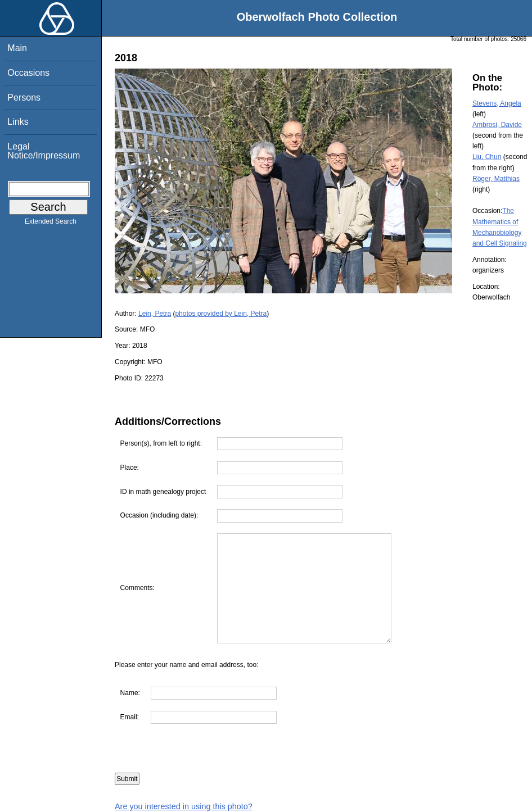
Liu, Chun (487, 157)
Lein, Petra (155, 314)
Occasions (28, 73)
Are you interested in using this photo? (184, 806)
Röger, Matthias (496, 179)
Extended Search (51, 224)
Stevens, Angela (497, 103)
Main (17, 48)
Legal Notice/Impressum (44, 151)
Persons (24, 97)
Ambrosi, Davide (497, 125)
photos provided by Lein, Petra (221, 314)
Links (18, 122)
